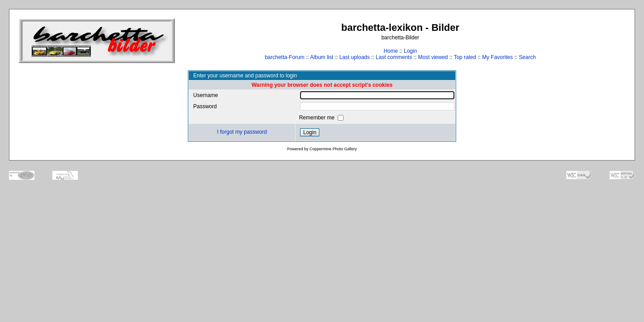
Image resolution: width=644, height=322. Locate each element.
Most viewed (433, 57)
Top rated (465, 57)
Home (391, 51)
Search (527, 57)
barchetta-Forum (285, 57)
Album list (322, 57)
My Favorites (498, 57)
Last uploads (355, 57)
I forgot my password (242, 132)
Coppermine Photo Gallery (333, 149)
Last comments (394, 57)
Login (410, 51)
